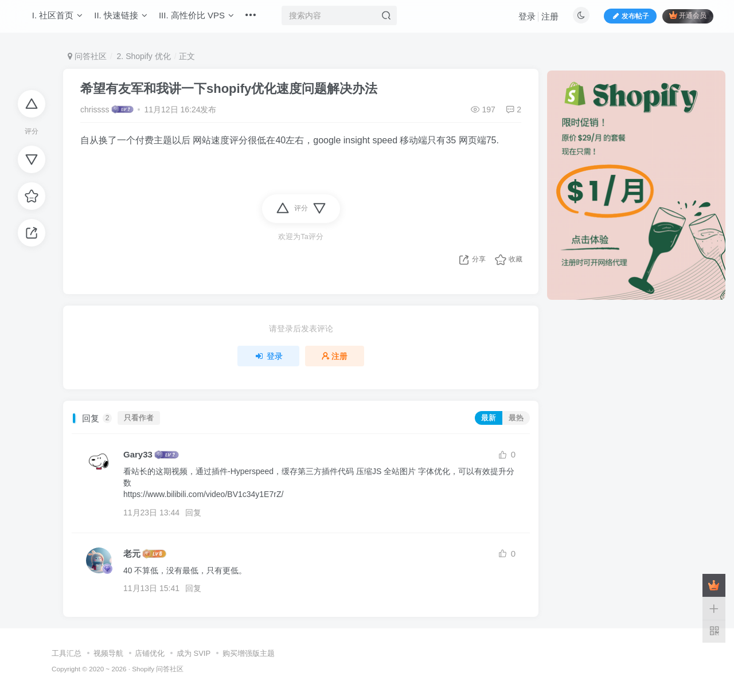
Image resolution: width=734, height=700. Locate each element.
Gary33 (138, 454)
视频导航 (108, 653)
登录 (521, 20)
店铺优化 (150, 653)
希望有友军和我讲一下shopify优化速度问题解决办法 (229, 89)
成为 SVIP (194, 653)
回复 (193, 513)
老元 (132, 554)
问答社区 (87, 56)
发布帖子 (624, 19)
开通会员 (682, 19)
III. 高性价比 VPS (202, 19)
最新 (489, 418)
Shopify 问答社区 (158, 669)
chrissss (95, 110)
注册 (544, 20)
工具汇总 (67, 653)
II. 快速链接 (127, 19)
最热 (516, 418)
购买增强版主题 (249, 653)
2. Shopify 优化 (143, 56)
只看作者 (139, 418)
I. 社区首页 (63, 19)
